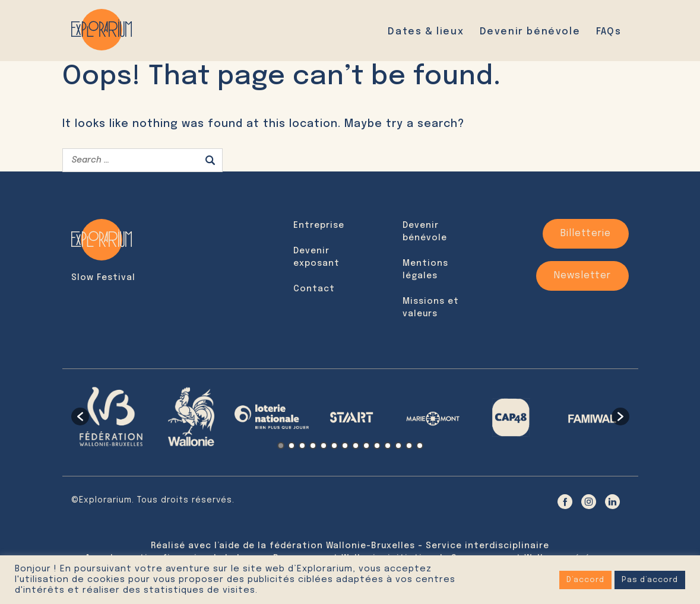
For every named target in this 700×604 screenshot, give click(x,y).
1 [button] (281, 446)
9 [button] (366, 446)
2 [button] (292, 446)
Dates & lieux (426, 32)
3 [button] (302, 446)
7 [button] (345, 446)
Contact (314, 289)
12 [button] (398, 446)
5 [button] (324, 446)
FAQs (609, 32)
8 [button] (356, 446)
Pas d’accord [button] (650, 580)
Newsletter (582, 276)
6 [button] (334, 446)
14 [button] (420, 446)
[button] (80, 417)
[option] (111, 417)
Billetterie (586, 233)
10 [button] (377, 446)
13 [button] (409, 446)
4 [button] (313, 446)
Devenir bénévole (530, 32)
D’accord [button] (585, 580)
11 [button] (388, 446)
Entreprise (319, 225)
